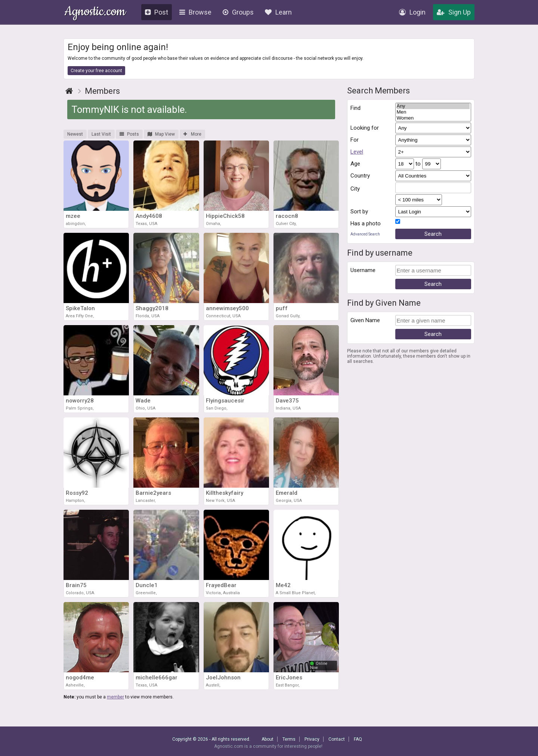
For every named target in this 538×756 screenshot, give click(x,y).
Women (433, 118)
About (268, 739)
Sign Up (454, 12)
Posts (129, 134)
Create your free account (96, 71)
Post (157, 12)
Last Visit (101, 134)
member (115, 697)
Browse (195, 12)
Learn (278, 12)
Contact (337, 739)
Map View (161, 134)
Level (357, 152)
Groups (238, 12)
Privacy (312, 739)
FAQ (358, 739)
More (192, 134)
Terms (289, 739)
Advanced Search (365, 234)
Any (433, 106)
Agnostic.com (95, 13)
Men (433, 112)
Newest (75, 134)
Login (412, 12)
